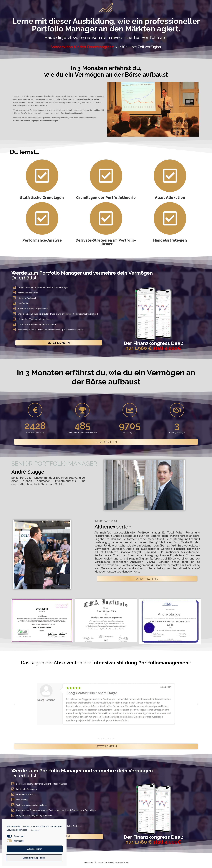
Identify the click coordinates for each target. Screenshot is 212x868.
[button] (59, 343)
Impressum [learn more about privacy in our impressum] (35, 830)
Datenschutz (102, 862)
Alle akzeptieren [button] (35, 849)
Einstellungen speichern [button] (34, 858)
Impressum (89, 862)
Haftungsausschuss (119, 862)
